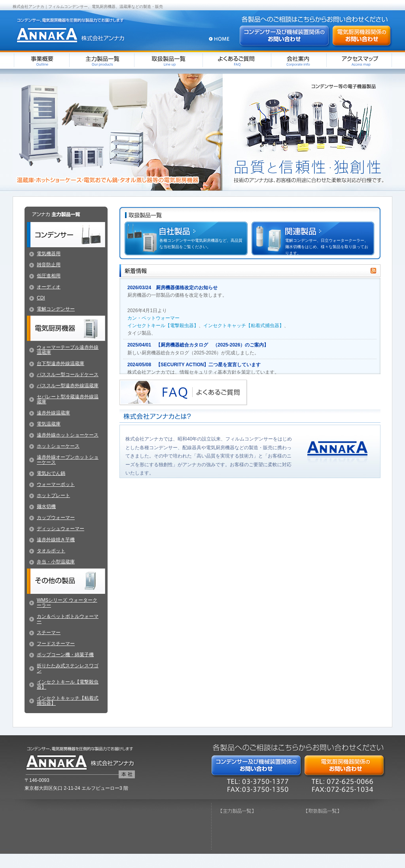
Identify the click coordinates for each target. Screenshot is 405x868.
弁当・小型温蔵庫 (56, 562)
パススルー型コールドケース (68, 375)
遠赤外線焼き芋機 (56, 540)
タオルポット (51, 551)
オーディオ (49, 287)
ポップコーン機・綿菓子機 (65, 655)
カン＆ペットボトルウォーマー (68, 619)
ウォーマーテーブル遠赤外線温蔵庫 (68, 350)
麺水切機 (46, 506)
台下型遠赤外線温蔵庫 (61, 363)
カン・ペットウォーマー (153, 318)
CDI (41, 298)
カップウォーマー (56, 518)
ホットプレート (53, 495)
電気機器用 (49, 254)
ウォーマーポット (56, 484)
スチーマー (49, 633)
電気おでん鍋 (51, 473)
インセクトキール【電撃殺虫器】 (163, 326)
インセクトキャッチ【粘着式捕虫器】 (244, 326)
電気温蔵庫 (49, 424)
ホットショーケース (58, 446)
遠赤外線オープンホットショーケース (68, 460)
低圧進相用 (49, 276)
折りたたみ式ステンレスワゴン (68, 668)
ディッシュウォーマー (61, 529)
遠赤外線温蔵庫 (53, 413)
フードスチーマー (56, 644)
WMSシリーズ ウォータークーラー (67, 603)
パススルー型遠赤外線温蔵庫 (68, 386)
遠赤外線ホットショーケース (68, 435)
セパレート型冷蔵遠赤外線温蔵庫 (68, 399)
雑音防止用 (49, 265)
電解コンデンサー (56, 309)
